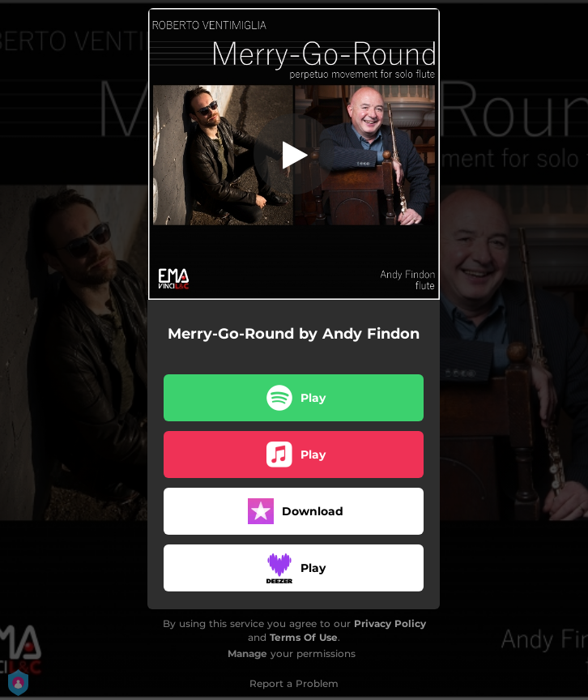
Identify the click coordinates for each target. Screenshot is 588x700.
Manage (247, 653)
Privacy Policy (390, 623)
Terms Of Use (304, 637)
